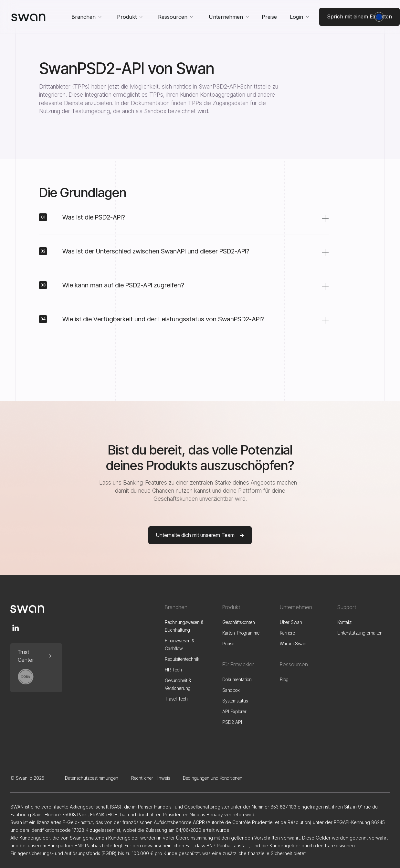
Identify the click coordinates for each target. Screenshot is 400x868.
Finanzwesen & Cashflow (179, 644)
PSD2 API (232, 722)
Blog (284, 679)
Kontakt (344, 622)
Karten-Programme (241, 633)
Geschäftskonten (239, 622)
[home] (28, 17)
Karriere (287, 633)
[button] (86, 17)
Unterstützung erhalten (360, 633)
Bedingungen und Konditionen (213, 778)
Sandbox (231, 690)
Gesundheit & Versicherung (178, 684)
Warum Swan (293, 643)
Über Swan (291, 622)
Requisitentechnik (182, 659)
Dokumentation (237, 679)
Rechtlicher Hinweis (151, 778)
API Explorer (234, 711)
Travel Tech (176, 699)
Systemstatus (235, 701)
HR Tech (173, 670)
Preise (269, 17)
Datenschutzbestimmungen (92, 778)
